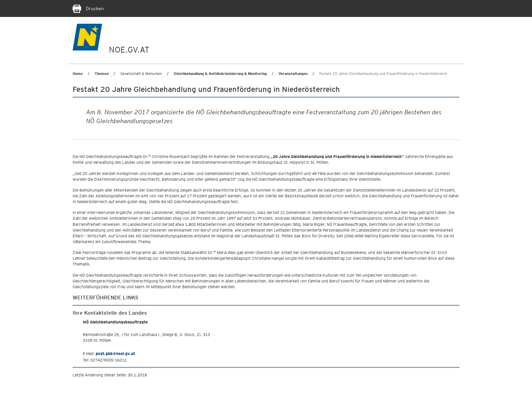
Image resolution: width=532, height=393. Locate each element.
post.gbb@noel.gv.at (115, 353)
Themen (102, 74)
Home (78, 74)
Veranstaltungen (293, 74)
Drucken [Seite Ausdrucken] (88, 8)
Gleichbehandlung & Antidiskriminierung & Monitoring (220, 74)
